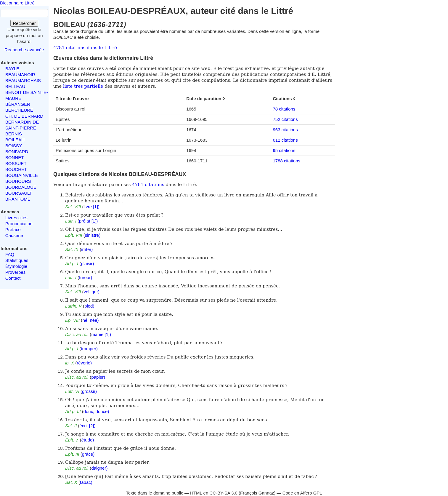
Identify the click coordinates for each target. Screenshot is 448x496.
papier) (98, 377)
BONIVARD (17, 152)
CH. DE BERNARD (24, 116)
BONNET (15, 157)
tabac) (86, 482)
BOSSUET (16, 163)
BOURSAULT (19, 193)
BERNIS (14, 134)
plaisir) (87, 264)
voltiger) (92, 292)
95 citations (284, 150)
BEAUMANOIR (20, 75)
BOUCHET (16, 169)
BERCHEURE (19, 110)
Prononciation (19, 224)
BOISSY (14, 146)
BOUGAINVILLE (22, 175)
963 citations (285, 130)
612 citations (285, 140)
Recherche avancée (24, 50)
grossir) (89, 391)
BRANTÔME (18, 199)
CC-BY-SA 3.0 (223, 493)
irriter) (87, 249)
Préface (13, 229)
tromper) (89, 349)
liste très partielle (83, 86)
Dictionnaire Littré (17, 3)
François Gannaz (257, 493)
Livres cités (16, 218)
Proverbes (15, 272)
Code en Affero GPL (302, 493)
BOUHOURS (18, 181)
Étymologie (16, 266)
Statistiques (17, 260)
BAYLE (12, 69)
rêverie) (84, 363)
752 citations (285, 119)
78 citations (284, 109)
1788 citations (286, 161)
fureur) (86, 277)
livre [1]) (92, 207)
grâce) (88, 454)
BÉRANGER (18, 104)
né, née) (90, 320)
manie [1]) (101, 334)
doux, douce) (96, 411)
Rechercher (24, 23)
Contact (13, 278)
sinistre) (93, 235)
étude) (88, 440)
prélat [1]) (88, 221)
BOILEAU (15, 140)
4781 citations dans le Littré (85, 48)
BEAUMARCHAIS (23, 80)
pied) (89, 306)
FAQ (10, 254)
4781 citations (148, 185)
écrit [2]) (87, 426)
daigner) (99, 468)
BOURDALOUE (21, 187)
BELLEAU (15, 86)
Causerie (14, 235)
